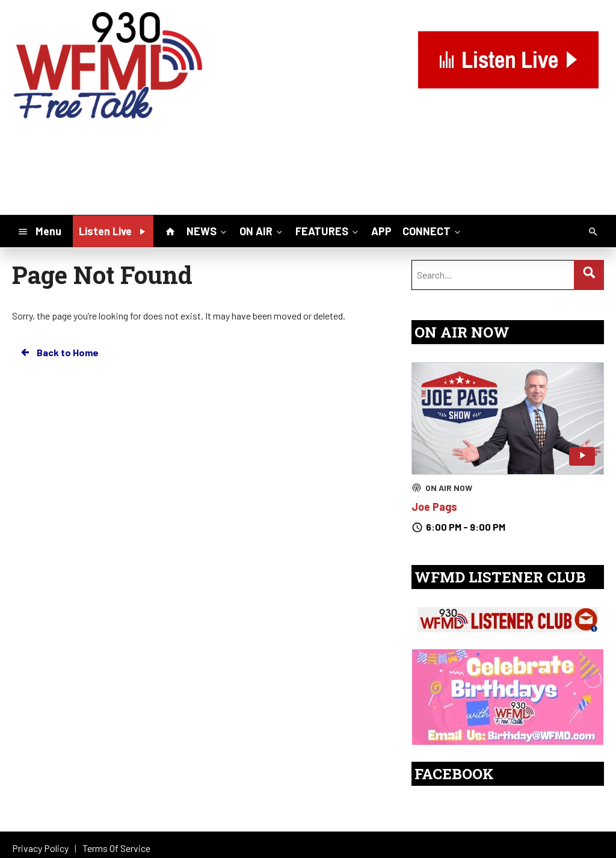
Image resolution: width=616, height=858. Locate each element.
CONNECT (433, 230)
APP (381, 231)
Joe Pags (434, 507)
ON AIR (262, 230)
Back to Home (59, 353)
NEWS (208, 230)
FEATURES (328, 230)
